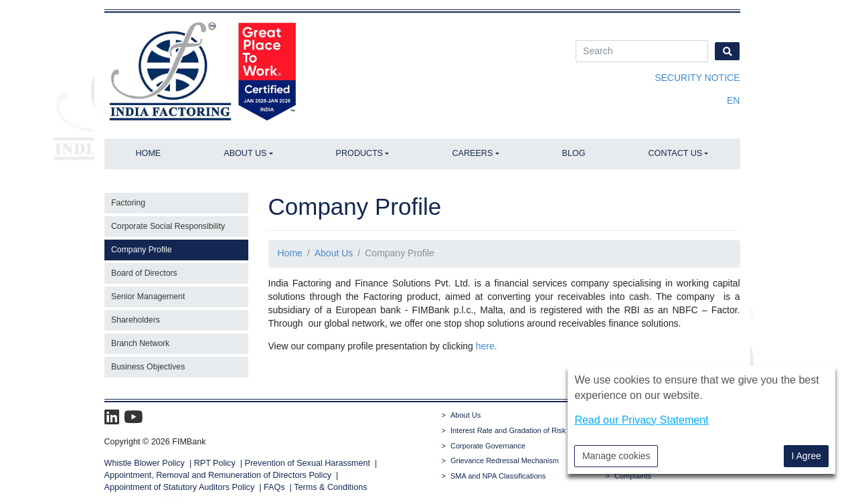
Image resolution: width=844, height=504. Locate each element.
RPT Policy (215, 463)
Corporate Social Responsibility (168, 226)
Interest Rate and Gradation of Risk (508, 430)
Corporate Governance (488, 446)
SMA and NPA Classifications (498, 476)
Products (360, 153)
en (733, 100)
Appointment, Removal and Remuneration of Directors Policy (218, 475)
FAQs (274, 487)
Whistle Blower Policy (145, 463)
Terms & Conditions (330, 487)
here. (487, 346)
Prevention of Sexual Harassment (308, 463)
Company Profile (142, 250)
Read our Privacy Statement (641, 420)
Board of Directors (144, 273)
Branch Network (140, 343)
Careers (472, 153)
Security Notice (697, 78)
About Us (245, 153)
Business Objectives (148, 367)
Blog (574, 153)
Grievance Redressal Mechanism (505, 460)
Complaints (633, 476)
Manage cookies (616, 456)
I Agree (807, 456)
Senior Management (148, 297)
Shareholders (136, 320)
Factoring (128, 203)
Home (148, 153)
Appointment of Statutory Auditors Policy (181, 487)
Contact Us (676, 153)
